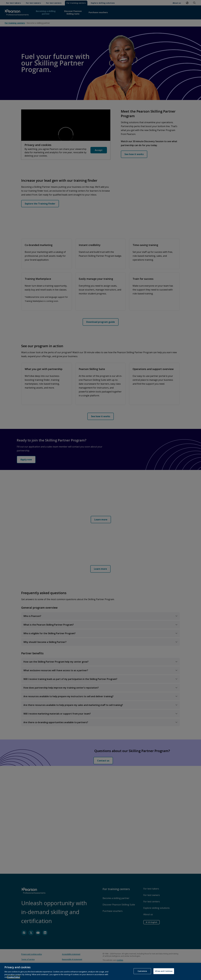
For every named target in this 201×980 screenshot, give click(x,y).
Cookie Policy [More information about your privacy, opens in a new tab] (14, 977)
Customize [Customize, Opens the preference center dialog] (142, 971)
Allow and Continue (164, 971)
